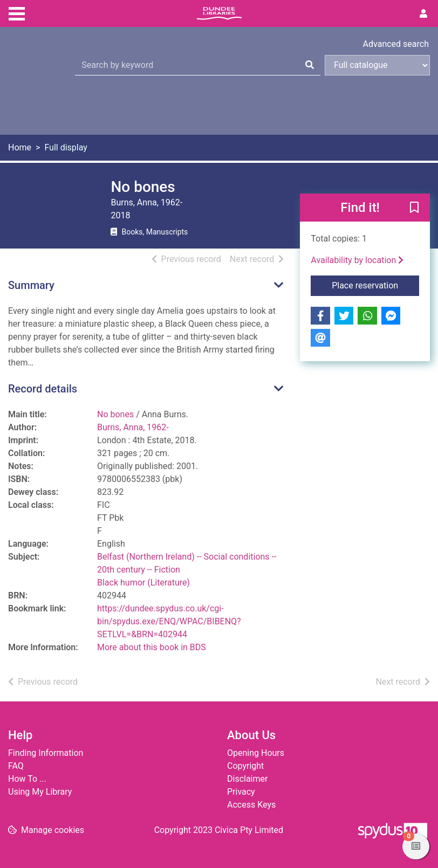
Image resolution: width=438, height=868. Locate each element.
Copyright (245, 766)
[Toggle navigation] (17, 12)
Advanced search (396, 44)
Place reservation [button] (375, 285)
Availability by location (357, 260)
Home (20, 147)
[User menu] (423, 14)
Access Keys (251, 805)
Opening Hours (256, 753)
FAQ (16, 766)
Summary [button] (31, 285)
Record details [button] (43, 389)
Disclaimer (247, 779)
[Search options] (377, 65)
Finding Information (46, 753)
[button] (414, 208)
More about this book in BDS (152, 647)
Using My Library (40, 792)
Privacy (241, 792)
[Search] (310, 65)
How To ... (27, 779)
